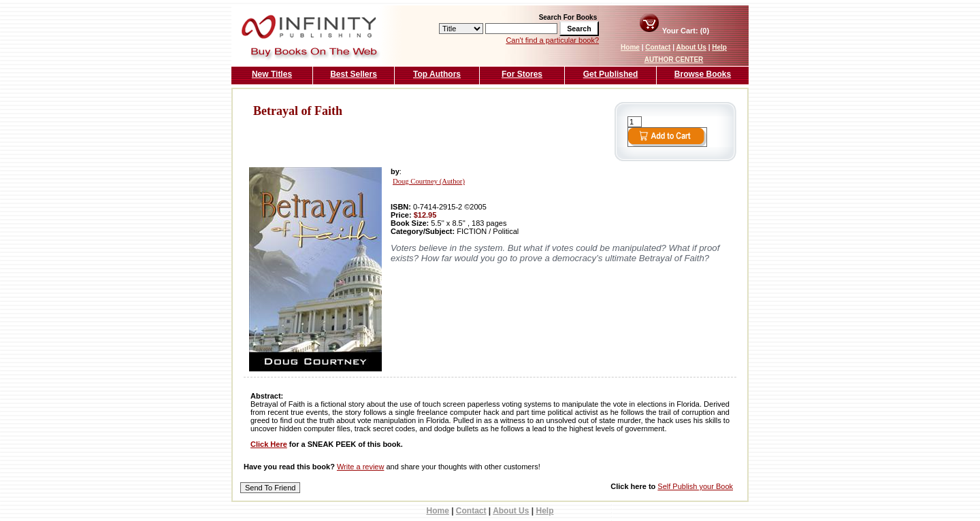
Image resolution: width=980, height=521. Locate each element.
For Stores (522, 74)
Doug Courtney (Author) (429, 181)
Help (719, 47)
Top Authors (437, 74)
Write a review (360, 467)
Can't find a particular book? (552, 40)
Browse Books (703, 74)
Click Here (269, 444)
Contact (658, 47)
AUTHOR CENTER (674, 60)
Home (630, 47)
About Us (691, 47)
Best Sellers (354, 74)
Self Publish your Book (695, 486)
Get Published (611, 74)
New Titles (272, 74)
